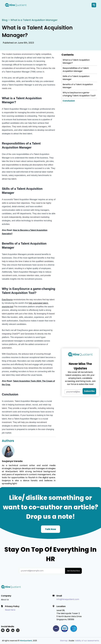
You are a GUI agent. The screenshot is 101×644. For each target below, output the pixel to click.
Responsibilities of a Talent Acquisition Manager (76, 70)
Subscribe (89, 391)
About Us (5, 600)
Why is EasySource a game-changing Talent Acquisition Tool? (79, 94)
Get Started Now (73, 571)
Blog (5, 20)
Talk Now (50, 529)
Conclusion (69, 101)
